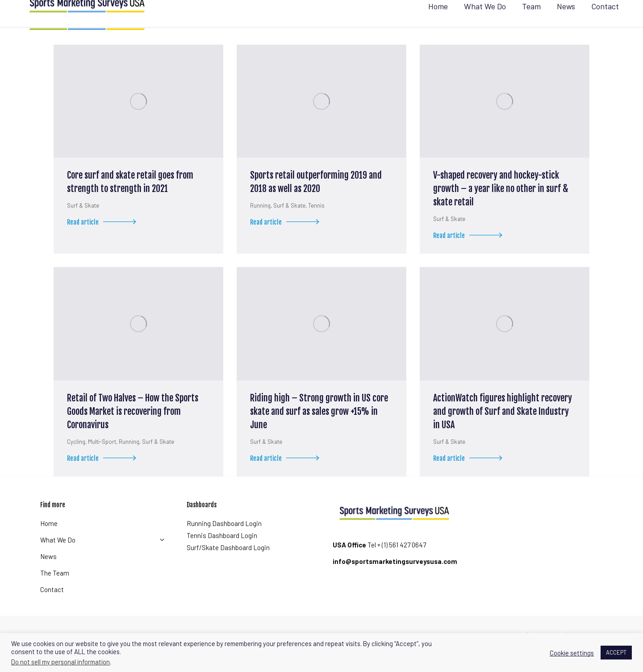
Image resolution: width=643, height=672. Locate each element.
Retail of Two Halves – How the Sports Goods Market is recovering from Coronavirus (133, 428)
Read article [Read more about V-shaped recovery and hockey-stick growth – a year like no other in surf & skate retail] (470, 253)
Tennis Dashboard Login (222, 551)
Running (260, 221)
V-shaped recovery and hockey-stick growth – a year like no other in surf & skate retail (501, 205)
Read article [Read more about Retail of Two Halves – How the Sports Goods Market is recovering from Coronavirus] (104, 476)
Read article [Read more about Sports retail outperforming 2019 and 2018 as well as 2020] (287, 240)
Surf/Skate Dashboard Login (228, 563)
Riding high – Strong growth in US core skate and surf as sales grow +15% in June (319, 428)
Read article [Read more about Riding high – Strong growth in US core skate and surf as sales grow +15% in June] (287, 476)
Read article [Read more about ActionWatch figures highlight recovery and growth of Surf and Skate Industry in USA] (470, 476)
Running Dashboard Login (224, 539)
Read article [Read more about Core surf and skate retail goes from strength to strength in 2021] (104, 240)
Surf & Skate (83, 221)
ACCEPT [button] (616, 652)
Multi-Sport (102, 458)
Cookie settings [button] (572, 653)
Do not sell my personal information (61, 662)
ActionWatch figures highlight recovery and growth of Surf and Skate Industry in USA (503, 428)
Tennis (316, 221)
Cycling (76, 458)
